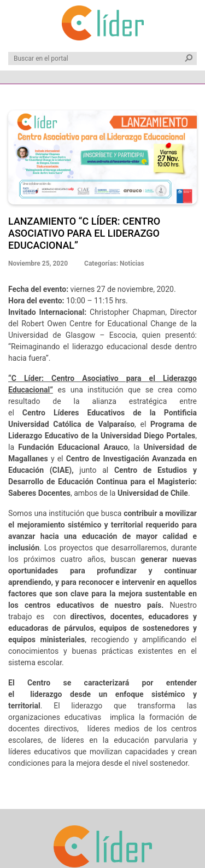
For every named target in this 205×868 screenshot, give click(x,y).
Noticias (132, 263)
